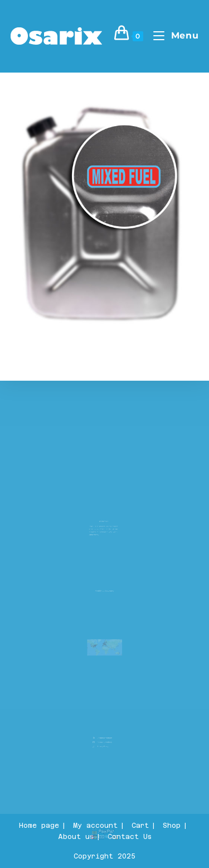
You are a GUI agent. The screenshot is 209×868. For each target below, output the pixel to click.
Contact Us (130, 837)
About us (76, 837)
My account (95, 826)
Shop (172, 826)
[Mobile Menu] (172, 35)
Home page (39, 826)
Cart (140, 826)
